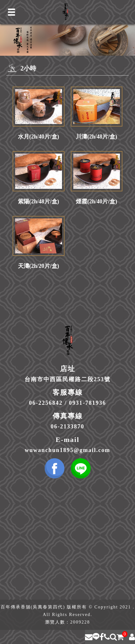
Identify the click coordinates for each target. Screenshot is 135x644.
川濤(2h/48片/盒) (96, 137)
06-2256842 (46, 403)
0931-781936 (87, 403)
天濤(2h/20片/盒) (39, 266)
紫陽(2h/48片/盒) (39, 201)
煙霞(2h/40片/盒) (96, 201)
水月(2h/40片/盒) (39, 137)
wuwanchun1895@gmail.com (67, 450)
